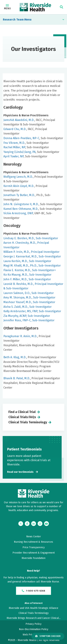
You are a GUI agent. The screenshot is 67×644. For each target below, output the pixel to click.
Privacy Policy (33, 624)
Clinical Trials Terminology (28, 422)
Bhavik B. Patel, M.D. (17, 378)
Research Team (13, 20)
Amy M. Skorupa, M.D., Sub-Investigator (29, 297)
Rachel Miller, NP (14, 147)
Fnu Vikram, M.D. (14, 143)
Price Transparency (34, 547)
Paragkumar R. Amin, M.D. (20, 336)
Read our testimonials (20, 472)
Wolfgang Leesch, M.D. (18, 177)
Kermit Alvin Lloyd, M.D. (19, 186)
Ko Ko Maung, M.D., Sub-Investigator (27, 275)
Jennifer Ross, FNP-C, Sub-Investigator (29, 320)
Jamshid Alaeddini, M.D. (19, 120)
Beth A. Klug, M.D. (15, 357)
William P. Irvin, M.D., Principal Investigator (31, 252)
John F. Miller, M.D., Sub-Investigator (27, 279)
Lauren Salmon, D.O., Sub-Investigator (29, 293)
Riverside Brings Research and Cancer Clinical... (34, 618)
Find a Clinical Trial (22, 412)
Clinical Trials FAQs (22, 417)
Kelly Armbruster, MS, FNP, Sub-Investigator (32, 311)
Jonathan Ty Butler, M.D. (19, 195)
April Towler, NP (13, 156)
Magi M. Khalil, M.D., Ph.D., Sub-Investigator (32, 266)
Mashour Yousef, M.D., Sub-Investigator (29, 302)
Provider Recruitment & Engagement (34, 553)
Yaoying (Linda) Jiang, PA (19, 152)
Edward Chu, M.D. (15, 129)
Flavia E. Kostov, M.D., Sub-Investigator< (30, 270)
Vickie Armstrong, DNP (18, 213)
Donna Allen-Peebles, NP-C (21, 138)
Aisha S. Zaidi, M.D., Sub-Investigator (28, 307)
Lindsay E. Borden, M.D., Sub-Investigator (31, 238)
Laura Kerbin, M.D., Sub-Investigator (27, 261)
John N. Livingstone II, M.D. (21, 204)
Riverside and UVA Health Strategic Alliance (33, 608)
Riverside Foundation (33, 558)
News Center (34, 537)
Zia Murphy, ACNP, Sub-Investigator (27, 316)
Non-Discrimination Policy (34, 629)
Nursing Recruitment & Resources (33, 542)
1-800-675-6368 (33, 591)
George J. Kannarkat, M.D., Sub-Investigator (32, 256)
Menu (7, 7)
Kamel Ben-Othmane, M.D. (21, 209)
